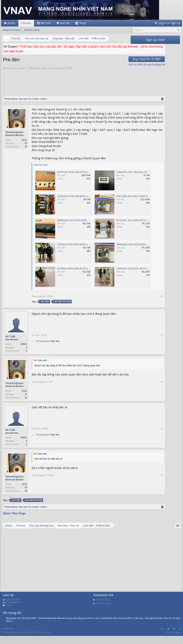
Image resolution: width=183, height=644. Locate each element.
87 (26, 143)
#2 (125, 352)
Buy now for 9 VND (110, 59)
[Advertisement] (75, 81)
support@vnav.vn (12, 609)
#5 (125, 500)
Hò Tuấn (10, 345)
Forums (26, 23)
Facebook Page (103, 609)
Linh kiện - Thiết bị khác (28, 68)
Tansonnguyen (58, 68)
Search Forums (12, 30)
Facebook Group (104, 613)
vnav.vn (8, 615)
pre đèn (73, 109)
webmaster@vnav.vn (14, 612)
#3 (125, 406)
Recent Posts (32, 30)
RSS (180, 638)
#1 (125, 304)
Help (162, 638)
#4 (125, 446)
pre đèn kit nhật (62, 310)
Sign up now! (155, 40)
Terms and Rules (174, 642)
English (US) (8, 638)
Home (168, 638)
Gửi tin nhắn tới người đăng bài (110, 65)
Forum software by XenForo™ (27, 642)
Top (174, 638)
